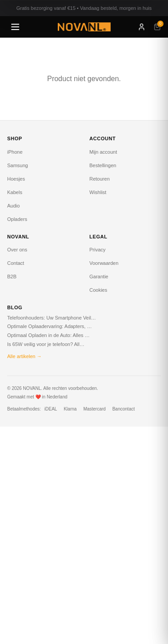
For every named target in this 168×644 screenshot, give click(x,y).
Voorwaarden (104, 263)
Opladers (17, 219)
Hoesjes (16, 179)
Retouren (100, 179)
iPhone (15, 152)
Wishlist (98, 192)
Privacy (98, 250)
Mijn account (103, 152)
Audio (13, 206)
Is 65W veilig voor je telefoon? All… (46, 344)
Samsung (17, 165)
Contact (16, 263)
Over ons (17, 250)
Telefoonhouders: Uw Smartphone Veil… (52, 318)
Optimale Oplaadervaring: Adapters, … (50, 326)
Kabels (15, 192)
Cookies (99, 290)
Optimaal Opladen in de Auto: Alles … (48, 335)
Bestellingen (103, 165)
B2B (12, 277)
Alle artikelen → (24, 356)
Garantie (99, 277)
